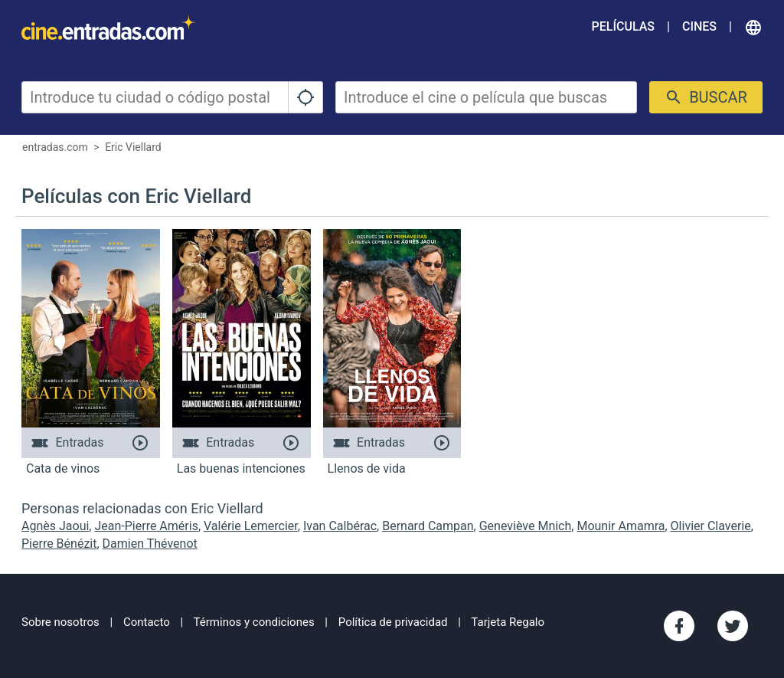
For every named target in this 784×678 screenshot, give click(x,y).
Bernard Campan (428, 526)
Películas (623, 26)
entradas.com (55, 147)
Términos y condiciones (254, 622)
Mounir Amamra (621, 526)
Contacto (147, 622)
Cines (699, 26)
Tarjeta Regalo (508, 622)
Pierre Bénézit (59, 544)
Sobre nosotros (60, 622)
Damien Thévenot (150, 544)
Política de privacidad (393, 622)
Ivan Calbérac (340, 526)
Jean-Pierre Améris (146, 526)
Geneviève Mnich (526, 526)
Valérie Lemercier (251, 526)
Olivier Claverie (711, 526)
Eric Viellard (133, 147)
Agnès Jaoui (55, 526)
